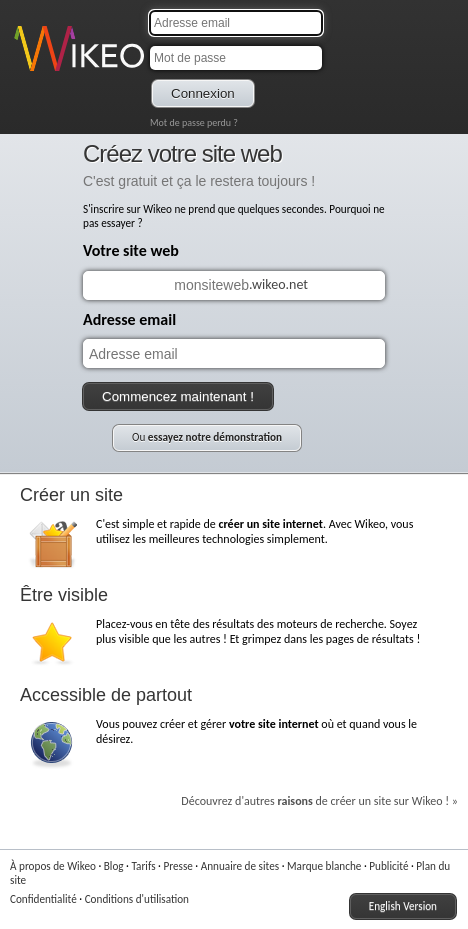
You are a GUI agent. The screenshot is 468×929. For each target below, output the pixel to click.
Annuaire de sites (240, 866)
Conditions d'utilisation (137, 899)
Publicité (388, 866)
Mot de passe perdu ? (194, 122)
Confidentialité (43, 899)
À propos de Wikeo (53, 866)
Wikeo (28, 72)
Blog (114, 866)
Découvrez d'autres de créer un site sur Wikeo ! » (319, 801)
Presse (177, 866)
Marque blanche (324, 866)
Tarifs (143, 866)
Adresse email (129, 319)
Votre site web (131, 250)
